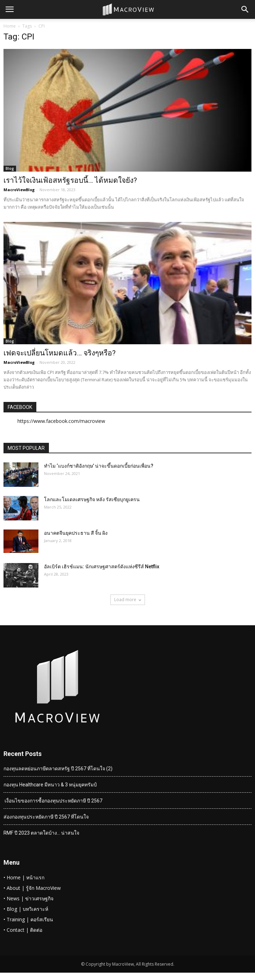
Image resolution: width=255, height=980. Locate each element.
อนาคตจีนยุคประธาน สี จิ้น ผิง (76, 533)
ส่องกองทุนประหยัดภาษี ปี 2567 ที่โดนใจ (46, 817)
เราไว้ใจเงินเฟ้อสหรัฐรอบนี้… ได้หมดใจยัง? (70, 180)
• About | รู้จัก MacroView (32, 888)
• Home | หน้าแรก (24, 877)
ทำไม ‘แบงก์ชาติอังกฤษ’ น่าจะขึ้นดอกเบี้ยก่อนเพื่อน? (99, 466)
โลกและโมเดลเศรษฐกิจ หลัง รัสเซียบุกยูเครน (92, 499)
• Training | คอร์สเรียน (28, 919)
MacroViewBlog (19, 190)
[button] (245, 9)
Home (10, 26)
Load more (128, 600)
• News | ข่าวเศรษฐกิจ (28, 898)
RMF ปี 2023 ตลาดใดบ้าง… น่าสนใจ (41, 833)
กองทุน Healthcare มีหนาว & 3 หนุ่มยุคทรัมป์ (50, 785)
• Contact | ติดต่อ (23, 930)
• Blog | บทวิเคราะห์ (26, 909)
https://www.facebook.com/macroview (61, 421)
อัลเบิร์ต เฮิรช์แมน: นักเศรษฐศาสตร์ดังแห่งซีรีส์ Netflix (102, 567)
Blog (10, 168)
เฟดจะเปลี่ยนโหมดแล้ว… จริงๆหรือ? (60, 353)
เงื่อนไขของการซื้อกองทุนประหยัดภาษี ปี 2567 (53, 801)
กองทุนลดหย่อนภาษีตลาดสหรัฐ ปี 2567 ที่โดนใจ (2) (58, 769)
